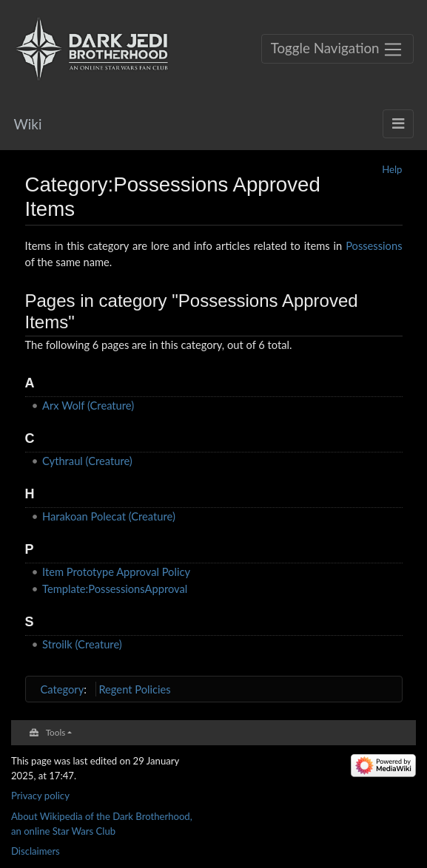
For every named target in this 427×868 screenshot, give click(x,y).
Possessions (374, 245)
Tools (56, 732)
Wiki (28, 124)
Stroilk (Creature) (82, 644)
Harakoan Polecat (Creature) (109, 516)
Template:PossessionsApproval (115, 589)
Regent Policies (134, 689)
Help (392, 169)
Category (63, 689)
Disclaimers (36, 851)
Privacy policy (40, 796)
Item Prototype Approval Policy (116, 572)
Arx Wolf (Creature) (88, 405)
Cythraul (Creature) (87, 461)
